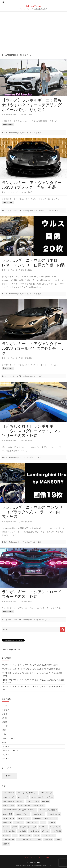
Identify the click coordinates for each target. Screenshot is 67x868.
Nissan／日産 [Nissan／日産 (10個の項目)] (7, 814)
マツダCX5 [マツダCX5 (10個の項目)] (6, 835)
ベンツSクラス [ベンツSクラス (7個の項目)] (55, 827)
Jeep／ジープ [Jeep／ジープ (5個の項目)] (23, 797)
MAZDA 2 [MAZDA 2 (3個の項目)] (46, 801)
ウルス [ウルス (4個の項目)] (43, 822)
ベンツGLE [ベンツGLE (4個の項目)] (43, 827)
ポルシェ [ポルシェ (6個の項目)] (45, 831)
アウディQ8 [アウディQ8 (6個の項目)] (7, 822)
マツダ (5, 726)
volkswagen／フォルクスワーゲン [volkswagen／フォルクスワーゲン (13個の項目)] (45, 818)
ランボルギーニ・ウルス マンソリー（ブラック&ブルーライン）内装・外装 (32, 512)
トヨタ (5, 706)
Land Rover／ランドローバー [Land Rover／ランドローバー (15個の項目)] (13, 801)
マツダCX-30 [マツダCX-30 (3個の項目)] (56, 831)
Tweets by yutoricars (11, 650)
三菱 (4, 734)
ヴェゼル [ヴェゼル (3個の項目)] (58, 839)
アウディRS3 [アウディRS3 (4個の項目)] (19, 822)
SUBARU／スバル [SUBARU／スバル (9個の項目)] (54, 814)
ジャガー (6, 759)
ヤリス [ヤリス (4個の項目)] (37, 835)
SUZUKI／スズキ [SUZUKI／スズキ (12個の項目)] (9, 818)
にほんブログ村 (43, 857)
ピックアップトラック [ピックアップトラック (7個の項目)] (28, 827)
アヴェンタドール (53, 210)
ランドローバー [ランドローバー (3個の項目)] (8, 839)
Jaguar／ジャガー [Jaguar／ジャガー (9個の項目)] (9, 797)
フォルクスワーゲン (10, 750)
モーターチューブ (11, 114)
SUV (6, 133)
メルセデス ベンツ (9, 738)
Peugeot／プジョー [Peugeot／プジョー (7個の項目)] (22, 814)
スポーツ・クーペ (11, 210)
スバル (5, 718)
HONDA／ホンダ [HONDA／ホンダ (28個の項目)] (46, 793)
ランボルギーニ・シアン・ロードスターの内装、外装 (32, 594)
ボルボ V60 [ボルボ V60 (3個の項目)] (22, 831)
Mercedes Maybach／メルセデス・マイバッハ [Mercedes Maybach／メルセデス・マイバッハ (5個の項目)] (19, 810)
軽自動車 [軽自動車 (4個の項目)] (6, 844)
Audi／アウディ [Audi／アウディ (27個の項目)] (8, 793)
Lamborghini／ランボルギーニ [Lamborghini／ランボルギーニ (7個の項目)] (42, 797)
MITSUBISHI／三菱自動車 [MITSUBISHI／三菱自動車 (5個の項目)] (48, 810)
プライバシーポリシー (22, 866)
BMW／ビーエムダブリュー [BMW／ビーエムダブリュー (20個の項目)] (27, 793)
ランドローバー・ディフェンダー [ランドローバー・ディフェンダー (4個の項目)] (29, 839)
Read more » (8, 125)
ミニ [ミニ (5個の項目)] (15, 835)
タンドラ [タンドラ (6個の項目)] (52, 822)
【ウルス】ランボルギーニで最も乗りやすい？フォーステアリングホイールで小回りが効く (32, 105)
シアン (49, 620)
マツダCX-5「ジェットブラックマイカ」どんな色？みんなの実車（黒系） (30, 665)
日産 (4, 730)
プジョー (6, 755)
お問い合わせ (37, 866)
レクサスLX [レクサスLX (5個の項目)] (48, 839)
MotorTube (33, 6)
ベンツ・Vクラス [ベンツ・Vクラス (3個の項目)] (9, 831)
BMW (4, 742)
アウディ (6, 746)
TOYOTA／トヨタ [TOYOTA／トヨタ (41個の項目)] (24, 818)
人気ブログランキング (27, 857)
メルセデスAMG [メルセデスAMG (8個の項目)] (25, 835)
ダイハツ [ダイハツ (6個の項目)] (6, 827)
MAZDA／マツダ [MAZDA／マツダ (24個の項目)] (9, 805)
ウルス (38, 133)
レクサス (6, 710)
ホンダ (5, 714)
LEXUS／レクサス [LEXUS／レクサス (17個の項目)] (33, 801)
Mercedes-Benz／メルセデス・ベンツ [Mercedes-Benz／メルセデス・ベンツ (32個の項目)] (31, 805)
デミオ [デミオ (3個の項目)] (15, 827)
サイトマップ (48, 866)
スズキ (5, 722)
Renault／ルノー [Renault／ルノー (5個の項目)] (38, 814)
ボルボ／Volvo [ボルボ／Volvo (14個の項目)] (34, 831)
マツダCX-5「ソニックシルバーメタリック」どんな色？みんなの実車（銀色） (32, 669)
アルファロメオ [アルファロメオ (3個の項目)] (32, 822)
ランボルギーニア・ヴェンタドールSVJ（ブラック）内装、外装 (32, 185)
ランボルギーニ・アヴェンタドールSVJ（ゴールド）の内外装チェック (33, 348)
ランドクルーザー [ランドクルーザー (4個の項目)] (49, 835)
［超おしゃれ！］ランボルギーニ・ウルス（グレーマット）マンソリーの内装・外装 (32, 431)
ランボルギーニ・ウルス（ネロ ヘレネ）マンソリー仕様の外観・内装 (33, 263)
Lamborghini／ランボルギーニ (23, 133)
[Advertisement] (33, 32)
